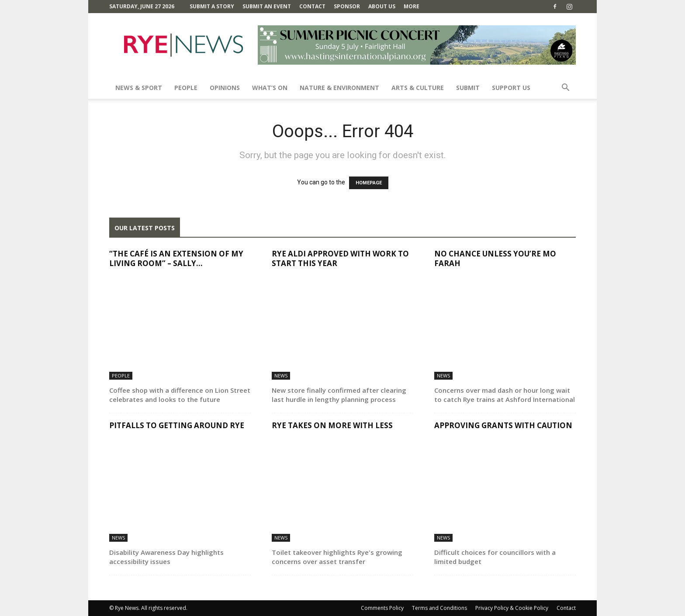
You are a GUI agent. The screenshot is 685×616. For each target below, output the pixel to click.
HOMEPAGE (369, 183)
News (281, 375)
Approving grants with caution (503, 425)
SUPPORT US (511, 88)
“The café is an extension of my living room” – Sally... (176, 258)
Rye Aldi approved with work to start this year (340, 258)
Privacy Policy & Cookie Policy (512, 608)
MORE (412, 6)
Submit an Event (267, 6)
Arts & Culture (418, 88)
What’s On (270, 88)
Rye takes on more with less (332, 425)
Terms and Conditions (439, 608)
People (186, 88)
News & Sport (139, 88)
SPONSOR (347, 6)
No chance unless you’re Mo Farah (495, 258)
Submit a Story (212, 6)
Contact (312, 6)
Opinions (225, 88)
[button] (565, 88)
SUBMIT (468, 88)
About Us (382, 6)
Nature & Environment (339, 88)
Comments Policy (382, 608)
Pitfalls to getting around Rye (177, 425)
